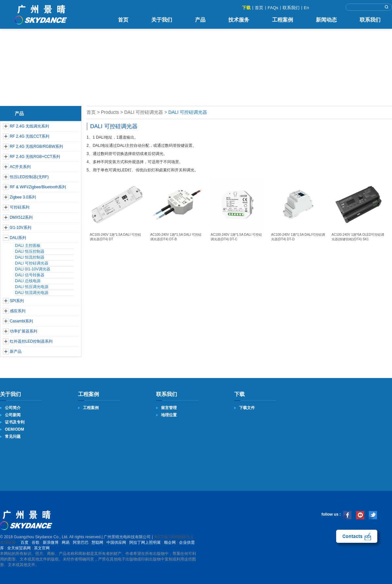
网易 (66, 542)
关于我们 (162, 20)
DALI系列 (18, 238)
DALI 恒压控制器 (30, 251)
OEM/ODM (15, 429)
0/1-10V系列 (21, 228)
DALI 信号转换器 (30, 275)
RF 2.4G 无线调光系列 (30, 126)
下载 (246, 8)
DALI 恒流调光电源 (32, 293)
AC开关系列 (20, 167)
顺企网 (170, 542)
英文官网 (42, 548)
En (306, 8)
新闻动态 (326, 20)
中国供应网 (116, 542)
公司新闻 (13, 415)
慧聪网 (97, 542)
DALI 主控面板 (28, 246)
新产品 (16, 352)
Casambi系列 (21, 321)
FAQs (273, 8)
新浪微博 (51, 542)
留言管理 (169, 408)
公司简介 (13, 408)
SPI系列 (17, 301)
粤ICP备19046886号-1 (173, 537)
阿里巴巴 (81, 542)
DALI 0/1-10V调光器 (33, 269)
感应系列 (18, 311)
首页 (259, 8)
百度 (24, 542)
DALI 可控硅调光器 (32, 263)
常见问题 (13, 437)
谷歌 (36, 542)
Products (110, 112)
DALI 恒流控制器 (30, 257)
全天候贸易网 (19, 548)
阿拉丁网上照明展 (145, 542)
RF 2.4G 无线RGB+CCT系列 (35, 157)
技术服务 (239, 20)
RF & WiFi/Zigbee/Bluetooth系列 (38, 187)
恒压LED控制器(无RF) (29, 177)
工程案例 (283, 20)
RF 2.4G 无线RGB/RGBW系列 (36, 146)
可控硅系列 (20, 207)
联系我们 (291, 8)
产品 (200, 20)
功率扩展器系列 (24, 331)
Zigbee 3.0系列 (23, 197)
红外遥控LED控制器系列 (31, 341)
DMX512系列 (21, 217)
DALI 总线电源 (28, 281)
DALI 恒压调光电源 (32, 287)
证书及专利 (15, 422)
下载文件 (247, 408)
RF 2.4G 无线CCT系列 (30, 136)
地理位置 (169, 415)
